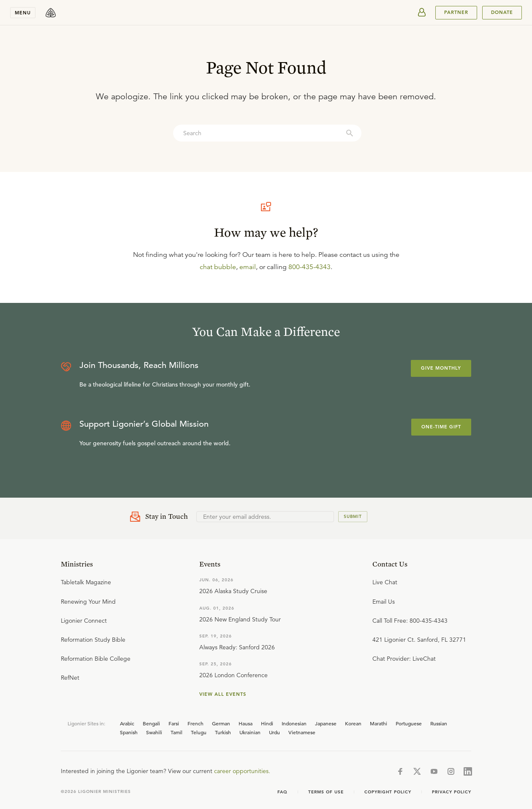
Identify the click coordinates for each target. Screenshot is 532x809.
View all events (223, 694)
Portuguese (409, 723)
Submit (353, 516)
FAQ (282, 792)
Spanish (129, 732)
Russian (439, 723)
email (248, 267)
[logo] (51, 13)
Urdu (274, 732)
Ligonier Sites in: (86, 723)
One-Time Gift (441, 427)
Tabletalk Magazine (86, 582)
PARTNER (456, 12)
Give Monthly (441, 368)
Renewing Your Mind (88, 602)
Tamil (176, 732)
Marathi (379, 723)
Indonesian (294, 723)
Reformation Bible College (96, 659)
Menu (23, 13)
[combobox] (267, 133)
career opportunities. (242, 771)
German (221, 723)
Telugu (199, 732)
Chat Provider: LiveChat (404, 659)
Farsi (174, 723)
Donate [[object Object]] (502, 12)
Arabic (127, 723)
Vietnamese (302, 732)
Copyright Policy (388, 792)
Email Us (384, 602)
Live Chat (385, 582)
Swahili (154, 732)
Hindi (267, 723)
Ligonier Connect (84, 621)
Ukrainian (250, 732)
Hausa (246, 723)
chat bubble (218, 267)
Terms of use (326, 792)
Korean (353, 723)
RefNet (70, 678)
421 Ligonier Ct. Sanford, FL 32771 (419, 640)
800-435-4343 (309, 267)
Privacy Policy (452, 792)
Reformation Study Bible (93, 640)
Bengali (151, 723)
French (195, 723)
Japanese (326, 723)
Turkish (223, 732)
